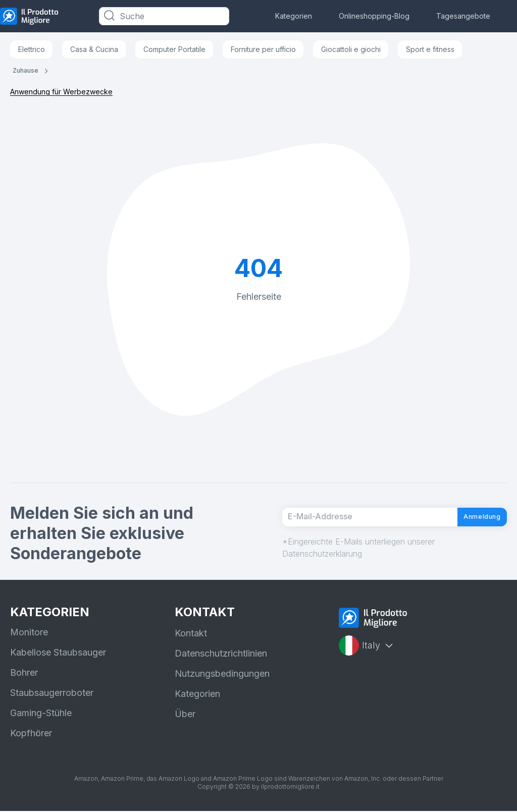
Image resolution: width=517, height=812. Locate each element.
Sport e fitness (430, 49)
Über (185, 715)
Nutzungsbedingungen (222, 674)
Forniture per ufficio (263, 49)
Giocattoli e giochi (351, 49)
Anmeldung (473, 517)
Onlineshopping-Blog (374, 16)
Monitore (29, 633)
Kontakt (191, 634)
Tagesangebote (463, 16)
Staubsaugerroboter (52, 694)
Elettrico (32, 49)
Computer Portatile (174, 49)
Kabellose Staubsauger (58, 653)
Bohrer (24, 673)
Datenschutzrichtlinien (221, 654)
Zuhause (25, 70)
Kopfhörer (31, 734)
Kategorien (294, 16)
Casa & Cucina (94, 49)
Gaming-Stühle (41, 714)
